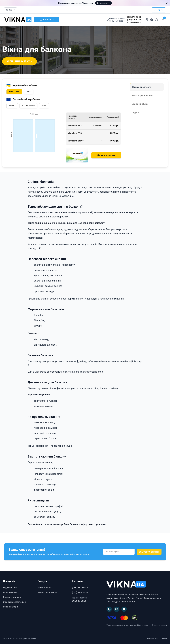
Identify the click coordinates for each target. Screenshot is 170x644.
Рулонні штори (10, 607)
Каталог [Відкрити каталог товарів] (47, 20)
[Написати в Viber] (147, 20)
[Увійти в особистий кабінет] (159, 10)
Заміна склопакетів (47, 592)
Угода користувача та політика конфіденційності (128, 625)
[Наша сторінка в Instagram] (117, 609)
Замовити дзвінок (149, 552)
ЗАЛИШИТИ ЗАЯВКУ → (19, 61)
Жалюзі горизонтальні (14, 602)
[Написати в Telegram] (152, 20)
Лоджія (135, 112)
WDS (29, 92)
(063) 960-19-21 (134, 22)
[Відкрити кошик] (163, 20)
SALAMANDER (28, 106)
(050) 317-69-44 (134, 17)
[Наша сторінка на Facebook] (109, 609)
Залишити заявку (106, 155)
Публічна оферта (160, 625)
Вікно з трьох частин (142, 95)
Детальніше (103, 3)
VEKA (44, 106)
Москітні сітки (10, 592)
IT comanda (162, 638)
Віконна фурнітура (12, 597)
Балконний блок (140, 104)
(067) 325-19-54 (134, 20)
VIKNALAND (14, 92)
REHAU (12, 106)
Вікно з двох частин (142, 87)
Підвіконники (10, 588)
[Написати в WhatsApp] (156, 20)
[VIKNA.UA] (137, 585)
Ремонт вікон (44, 588)
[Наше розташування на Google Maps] (124, 609)
